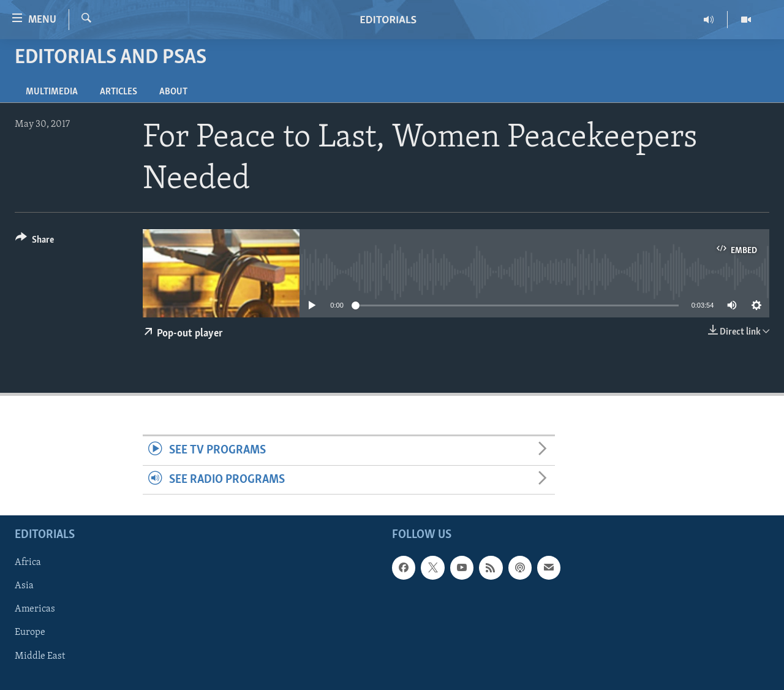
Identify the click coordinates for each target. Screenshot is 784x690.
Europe (30, 632)
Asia (24, 586)
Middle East (40, 656)
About (173, 92)
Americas (35, 609)
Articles (119, 92)
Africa (28, 563)
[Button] (35, 242)
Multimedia (52, 92)
